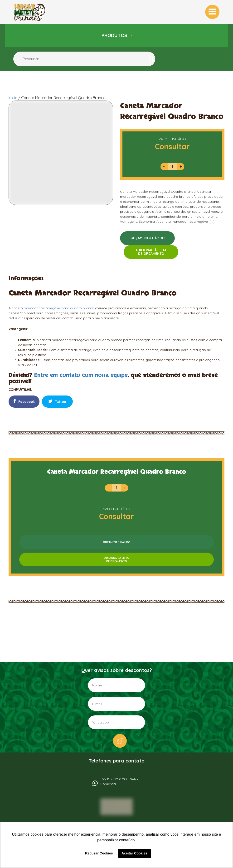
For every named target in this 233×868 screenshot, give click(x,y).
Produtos (115, 35)
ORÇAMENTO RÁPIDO (148, 238)
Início (13, 98)
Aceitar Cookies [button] (134, 853)
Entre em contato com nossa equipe (81, 375)
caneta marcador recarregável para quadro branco (53, 308)
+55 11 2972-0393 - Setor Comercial (119, 781)
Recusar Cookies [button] (99, 853)
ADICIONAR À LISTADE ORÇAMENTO (151, 252)
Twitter (57, 401)
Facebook (24, 401)
